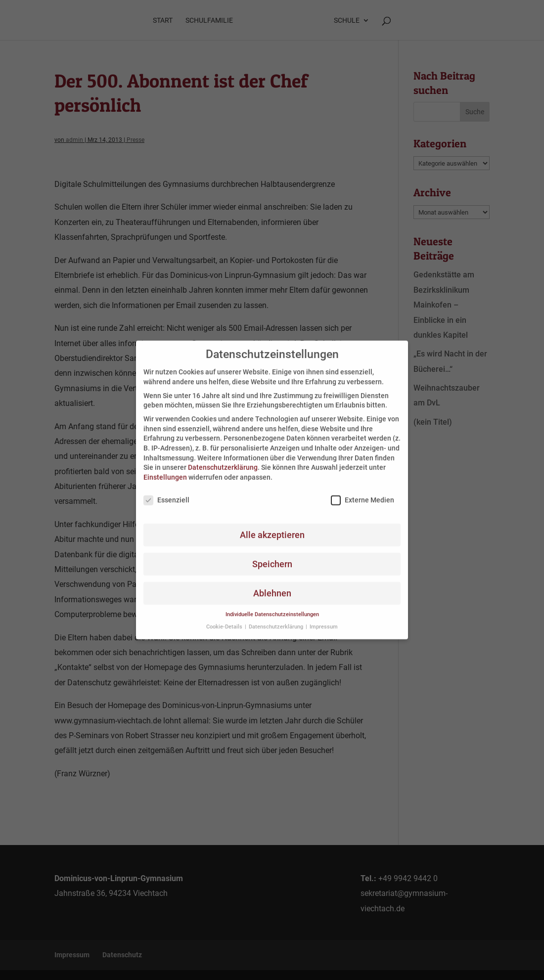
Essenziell (166, 493)
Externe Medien (363, 493)
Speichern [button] (272, 557)
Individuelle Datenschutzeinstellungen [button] (272, 607)
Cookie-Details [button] (225, 619)
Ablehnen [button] (272, 586)
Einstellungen (165, 470)
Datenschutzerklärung (223, 460)
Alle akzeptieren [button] (272, 528)
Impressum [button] (324, 619)
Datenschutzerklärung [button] (277, 619)
